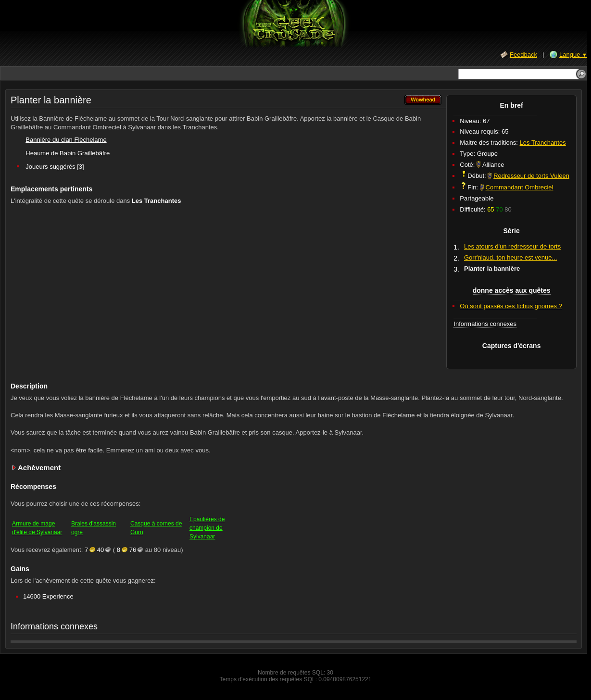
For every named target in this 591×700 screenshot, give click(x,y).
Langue (573, 55)
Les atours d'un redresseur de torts (512, 246)
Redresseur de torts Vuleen (531, 176)
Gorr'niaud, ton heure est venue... (510, 257)
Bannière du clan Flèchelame (66, 140)
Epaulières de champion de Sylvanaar (207, 528)
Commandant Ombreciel (520, 187)
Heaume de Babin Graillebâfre (68, 153)
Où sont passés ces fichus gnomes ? (511, 306)
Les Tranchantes (543, 143)
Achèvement (39, 468)
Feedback (523, 55)
